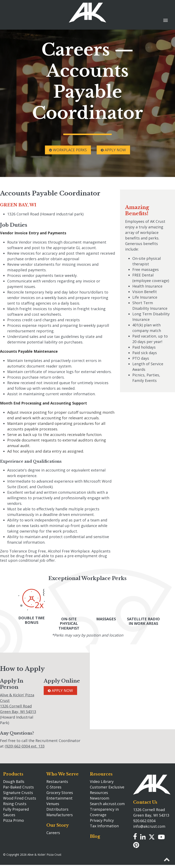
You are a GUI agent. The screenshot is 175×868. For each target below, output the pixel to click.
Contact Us (145, 801)
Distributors (57, 808)
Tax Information (104, 825)
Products (13, 773)
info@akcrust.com (149, 825)
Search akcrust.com (107, 803)
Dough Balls (14, 780)
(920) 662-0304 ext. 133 (25, 745)
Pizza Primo (14, 819)
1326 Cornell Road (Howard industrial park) (45, 214)
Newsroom (100, 797)
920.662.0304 (144, 819)
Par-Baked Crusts (18, 786)
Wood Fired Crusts (20, 797)
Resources (101, 773)
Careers (53, 832)
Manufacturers (60, 814)
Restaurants (57, 780)
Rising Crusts (15, 803)
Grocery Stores (60, 792)
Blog (95, 835)
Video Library (102, 780)
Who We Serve (62, 773)
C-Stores (54, 786)
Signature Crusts (18, 792)
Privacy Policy (102, 819)
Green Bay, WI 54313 (18, 711)
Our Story (58, 824)
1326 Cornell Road (16, 705)
